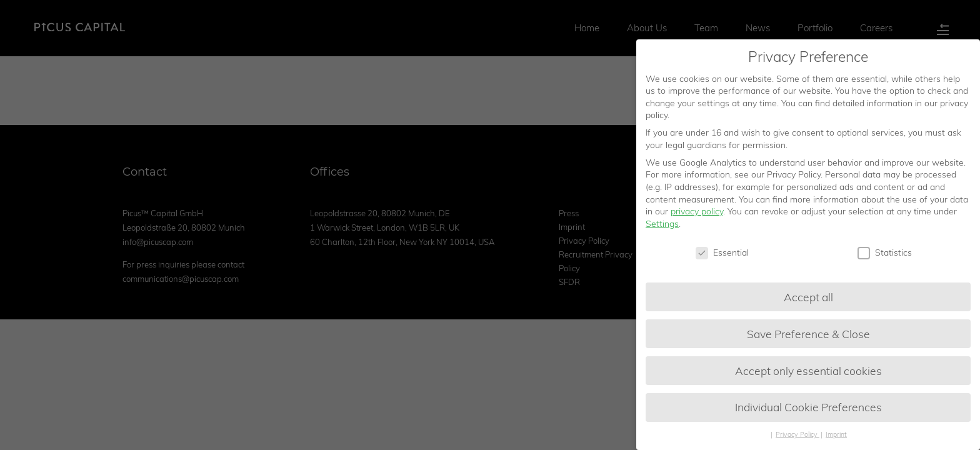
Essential (722, 253)
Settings (662, 224)
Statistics (885, 253)
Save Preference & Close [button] (808, 334)
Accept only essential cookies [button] (808, 371)
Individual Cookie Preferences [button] (808, 408)
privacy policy (697, 212)
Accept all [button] (808, 297)
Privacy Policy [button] (797, 436)
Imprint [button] (836, 436)
